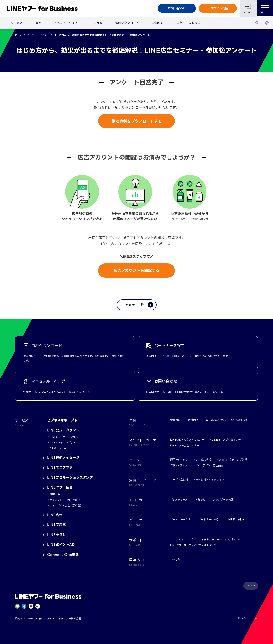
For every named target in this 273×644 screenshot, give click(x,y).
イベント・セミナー (68, 23)
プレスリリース (179, 500)
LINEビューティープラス (64, 437)
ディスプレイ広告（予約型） (66, 506)
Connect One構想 (63, 555)
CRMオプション (59, 448)
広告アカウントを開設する (136, 270)
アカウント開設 (217, 8)
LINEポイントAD (61, 545)
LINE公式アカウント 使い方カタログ (227, 420)
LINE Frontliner (236, 519)
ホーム (19, 35)
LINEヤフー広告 (60, 487)
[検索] (257, 23)
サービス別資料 (179, 479)
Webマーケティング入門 (233, 460)
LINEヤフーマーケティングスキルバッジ (193, 545)
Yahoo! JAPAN (45, 618)
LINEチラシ (57, 535)
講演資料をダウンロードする (137, 121)
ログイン (248, 12)
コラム (98, 23)
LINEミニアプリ (60, 468)
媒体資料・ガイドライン (210, 479)
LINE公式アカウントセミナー (187, 440)
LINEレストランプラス (63, 443)
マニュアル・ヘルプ (182, 539)
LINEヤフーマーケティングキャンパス (222, 539)
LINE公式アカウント (63, 430)
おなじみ (175, 559)
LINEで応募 (57, 525)
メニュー (265, 8)
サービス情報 (203, 460)
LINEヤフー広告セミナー (185, 446)
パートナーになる (208, 519)
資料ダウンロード (127, 23)
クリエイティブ (179, 465)
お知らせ (158, 23)
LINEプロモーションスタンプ (70, 478)
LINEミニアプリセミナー (226, 440)
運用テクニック (179, 460)
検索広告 (55, 494)
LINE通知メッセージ (63, 458)
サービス (17, 23)
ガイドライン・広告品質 (209, 465)
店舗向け (193, 420)
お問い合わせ (176, 8)
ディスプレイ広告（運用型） (66, 500)
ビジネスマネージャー (64, 420)
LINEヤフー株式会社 (69, 618)
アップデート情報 (223, 500)
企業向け (175, 420)
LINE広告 (55, 515)
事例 (38, 23)
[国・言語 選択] (267, 23)
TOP (252, 586)
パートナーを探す (180, 519)
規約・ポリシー (24, 618)
